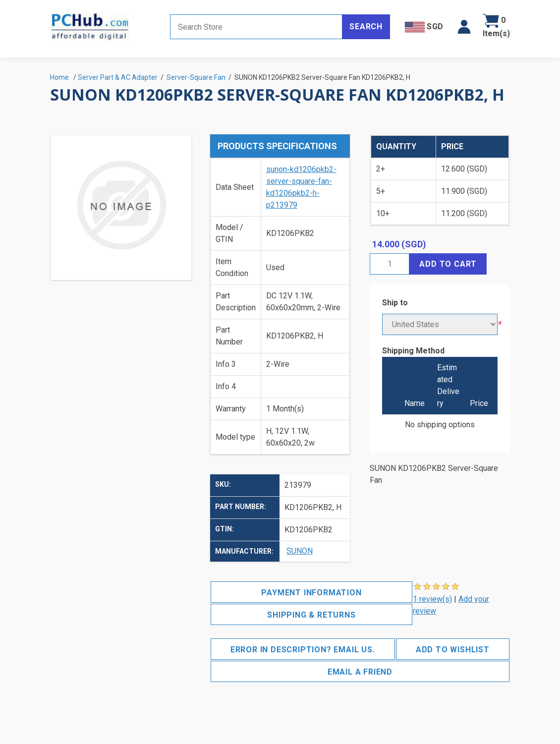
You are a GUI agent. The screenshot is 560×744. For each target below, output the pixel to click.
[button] (464, 27)
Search (366, 27)
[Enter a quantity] (390, 264)
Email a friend (360, 672)
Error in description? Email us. (303, 650)
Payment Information (311, 593)
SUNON (300, 551)
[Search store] (256, 27)
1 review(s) (432, 599)
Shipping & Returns (311, 615)
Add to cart (448, 264)
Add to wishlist (453, 650)
